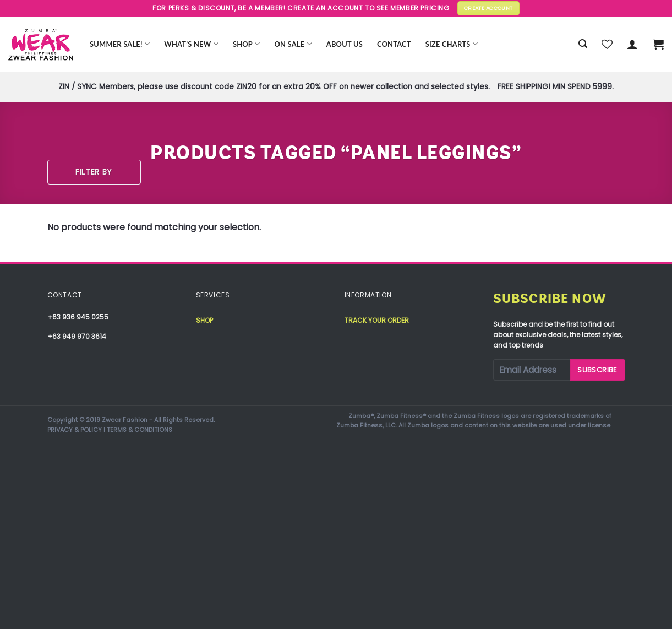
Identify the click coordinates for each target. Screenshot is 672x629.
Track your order (377, 320)
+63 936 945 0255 (78, 317)
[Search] (583, 44)
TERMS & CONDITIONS (140, 430)
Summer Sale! (120, 44)
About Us (345, 44)
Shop (247, 44)
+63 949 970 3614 (77, 336)
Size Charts (452, 44)
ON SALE (293, 44)
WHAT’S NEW (191, 44)
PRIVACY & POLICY (75, 430)
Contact (394, 44)
